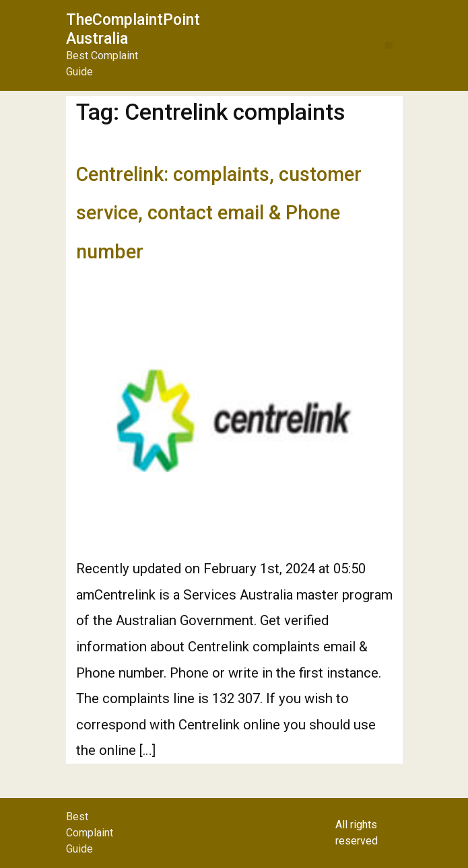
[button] (389, 45)
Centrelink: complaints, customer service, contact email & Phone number (219, 213)
